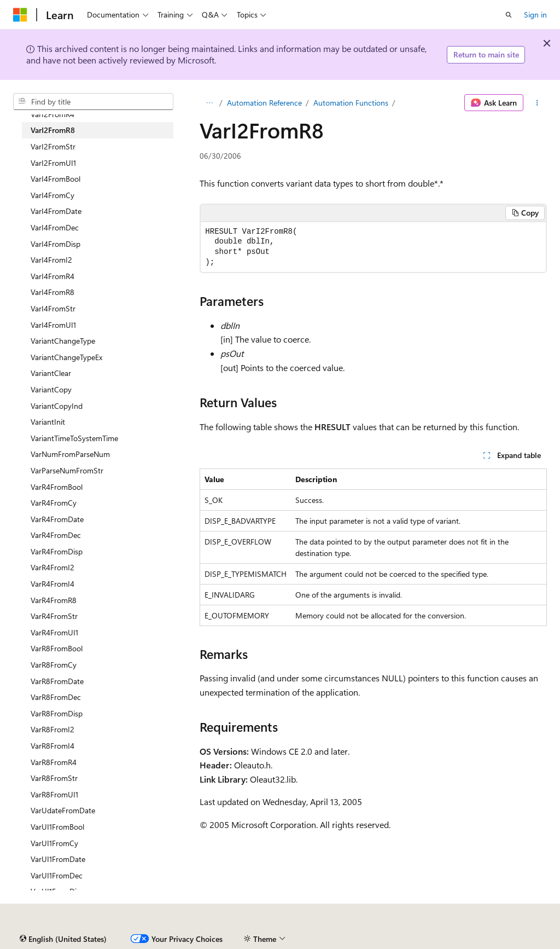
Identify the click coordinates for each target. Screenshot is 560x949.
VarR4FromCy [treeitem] (54, 503)
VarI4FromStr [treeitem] (53, 308)
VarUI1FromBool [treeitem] (57, 827)
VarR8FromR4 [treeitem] (54, 762)
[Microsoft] (20, 15)
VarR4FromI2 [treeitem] (52, 567)
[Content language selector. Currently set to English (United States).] (63, 939)
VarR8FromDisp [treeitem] (57, 713)
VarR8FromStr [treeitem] (54, 778)
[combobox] (93, 102)
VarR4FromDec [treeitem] (56, 535)
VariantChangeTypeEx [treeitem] (66, 357)
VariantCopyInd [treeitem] (57, 406)
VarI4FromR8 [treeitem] (52, 292)
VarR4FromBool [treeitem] (57, 487)
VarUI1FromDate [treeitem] (58, 859)
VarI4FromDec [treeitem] (55, 227)
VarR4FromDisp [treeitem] (57, 551)
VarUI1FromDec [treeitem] (57, 875)
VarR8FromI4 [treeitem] (52, 746)
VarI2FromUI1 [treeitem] (53, 163)
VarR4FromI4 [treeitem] (52, 584)
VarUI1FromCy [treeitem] (54, 843)
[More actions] (537, 103)
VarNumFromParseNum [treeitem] (70, 454)
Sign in (535, 15)
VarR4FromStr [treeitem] (54, 616)
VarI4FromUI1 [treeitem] (53, 325)
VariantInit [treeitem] (48, 422)
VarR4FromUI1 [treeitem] (54, 632)
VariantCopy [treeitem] (51, 389)
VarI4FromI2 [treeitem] (51, 260)
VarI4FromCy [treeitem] (52, 195)
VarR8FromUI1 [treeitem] (54, 794)
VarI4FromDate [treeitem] (56, 211)
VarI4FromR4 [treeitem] (52, 276)
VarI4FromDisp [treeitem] (56, 244)
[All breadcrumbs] (209, 103)
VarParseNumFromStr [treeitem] (67, 470)
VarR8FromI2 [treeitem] (52, 729)
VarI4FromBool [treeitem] (56, 179)
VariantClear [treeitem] (51, 373)
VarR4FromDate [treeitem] (57, 519)
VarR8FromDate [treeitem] (57, 681)
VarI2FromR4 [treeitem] (52, 114)
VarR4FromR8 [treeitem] (54, 600)
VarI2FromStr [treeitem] (53, 146)
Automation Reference (264, 103)
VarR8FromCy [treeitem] (54, 665)
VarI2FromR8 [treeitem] (53, 130)
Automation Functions (351, 103)
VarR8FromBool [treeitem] (57, 648)
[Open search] (509, 15)
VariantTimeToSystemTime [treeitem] (74, 438)
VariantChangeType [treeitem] (63, 341)
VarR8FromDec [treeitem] (56, 697)
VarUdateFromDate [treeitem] (63, 810)
